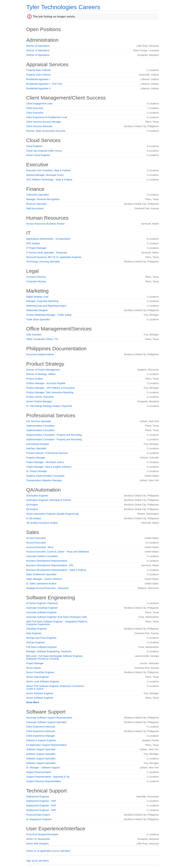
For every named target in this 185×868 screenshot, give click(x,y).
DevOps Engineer (36, 642)
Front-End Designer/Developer (42, 834)
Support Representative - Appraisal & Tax (48, 777)
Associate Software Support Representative (49, 718)
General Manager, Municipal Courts (45, 175)
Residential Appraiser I (38, 79)
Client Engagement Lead (39, 104)
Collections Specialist (37, 195)
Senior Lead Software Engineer (43, 681)
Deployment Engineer (38, 797)
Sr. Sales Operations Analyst (41, 584)
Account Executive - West (40, 547)
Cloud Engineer (34, 146)
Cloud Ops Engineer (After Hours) (44, 151)
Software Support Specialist (41, 749)
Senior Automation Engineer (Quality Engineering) (53, 514)
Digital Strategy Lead (37, 297)
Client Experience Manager (41, 736)
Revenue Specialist (36, 204)
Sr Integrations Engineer (39, 819)
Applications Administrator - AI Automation (48, 239)
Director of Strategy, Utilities (41, 374)
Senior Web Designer (37, 844)
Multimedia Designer (37, 310)
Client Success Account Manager (44, 122)
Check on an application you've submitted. (48, 851)
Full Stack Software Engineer (42, 647)
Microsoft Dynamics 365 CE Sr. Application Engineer (54, 257)
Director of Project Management (43, 370)
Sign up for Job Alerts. (38, 861)
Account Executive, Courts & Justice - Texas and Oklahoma (58, 552)
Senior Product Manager (39, 401)
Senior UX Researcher (38, 839)
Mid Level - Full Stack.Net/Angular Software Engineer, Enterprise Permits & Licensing (55, 657)
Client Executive (35, 108)
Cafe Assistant (34, 335)
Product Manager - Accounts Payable (46, 383)
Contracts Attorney (36, 277)
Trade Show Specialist (38, 319)
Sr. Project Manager (37, 471)
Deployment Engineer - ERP (41, 801)
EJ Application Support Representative (47, 745)
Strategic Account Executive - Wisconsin (47, 588)
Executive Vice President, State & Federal (48, 170)
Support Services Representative (44, 781)
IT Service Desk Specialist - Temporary (47, 253)
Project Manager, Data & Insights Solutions (49, 467)
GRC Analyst (33, 243)
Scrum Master (34, 668)
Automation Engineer (37, 496)
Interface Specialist (36, 448)
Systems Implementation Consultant (45, 476)
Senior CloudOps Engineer (40, 672)
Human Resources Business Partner (45, 224)
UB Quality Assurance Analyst (42, 523)
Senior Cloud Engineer (38, 155)
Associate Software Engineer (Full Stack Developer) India (56, 617)
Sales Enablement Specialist (41, 574)
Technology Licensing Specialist (43, 262)
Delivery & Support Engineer (41, 740)
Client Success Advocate (39, 126)
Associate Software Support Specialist (46, 722)
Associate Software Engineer (41, 612)
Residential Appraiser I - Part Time (44, 84)
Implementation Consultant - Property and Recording (54, 435)
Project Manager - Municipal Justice (45, 462)
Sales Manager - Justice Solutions (44, 579)
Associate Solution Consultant (42, 556)
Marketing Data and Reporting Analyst (46, 306)
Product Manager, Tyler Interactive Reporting (50, 392)
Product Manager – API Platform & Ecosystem (51, 388)
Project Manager (35, 663)
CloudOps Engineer (37, 629)
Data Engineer (34, 633)
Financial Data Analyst (38, 815)
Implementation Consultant (40, 426)
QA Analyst (32, 505)
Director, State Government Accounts (46, 131)
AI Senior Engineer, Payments (42, 603)
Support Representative (39, 772)
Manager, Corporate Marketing (42, 301)
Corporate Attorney (36, 281)
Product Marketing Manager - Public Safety (49, 315)
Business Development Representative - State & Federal (56, 570)
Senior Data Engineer (38, 677)
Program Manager (36, 458)
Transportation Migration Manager (44, 480)
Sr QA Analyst (33, 518)
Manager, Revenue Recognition (43, 199)
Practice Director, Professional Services (47, 453)
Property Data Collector (39, 70)
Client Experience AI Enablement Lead (47, 117)
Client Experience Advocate (41, 727)
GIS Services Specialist (39, 421)
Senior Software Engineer (40, 693)
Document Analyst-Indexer (40, 354)
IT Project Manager (36, 248)
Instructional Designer (38, 444)
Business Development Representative (47, 561)
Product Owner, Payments (40, 397)
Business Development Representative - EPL (50, 565)
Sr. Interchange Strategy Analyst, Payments (49, 406)
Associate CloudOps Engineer (42, 608)
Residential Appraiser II (38, 88)
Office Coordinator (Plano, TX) (42, 339)
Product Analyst (34, 379)
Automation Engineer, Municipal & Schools (49, 500)
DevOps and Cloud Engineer (41, 638)
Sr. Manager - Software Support (43, 768)
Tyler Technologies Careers (63, 7)
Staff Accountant (35, 208)
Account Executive (36, 538)
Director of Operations (38, 46)
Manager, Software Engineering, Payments (49, 651)
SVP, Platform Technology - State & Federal (49, 180)
